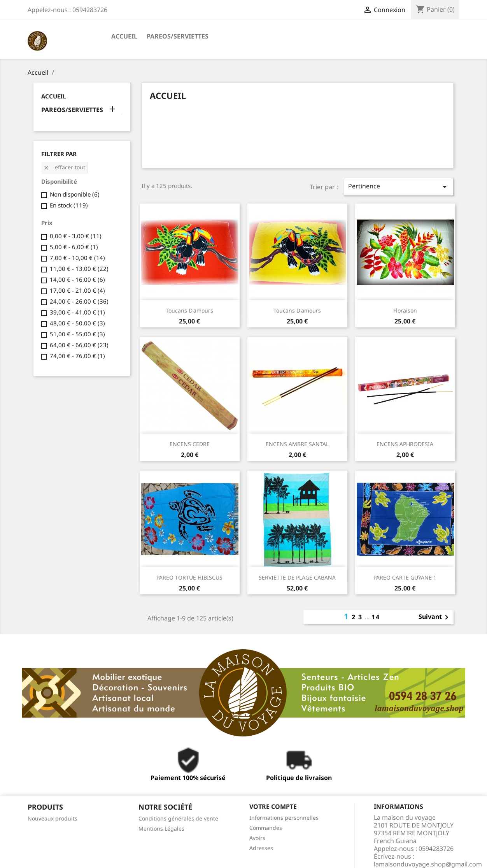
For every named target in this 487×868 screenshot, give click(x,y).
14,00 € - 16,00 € (77, 279)
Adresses (261, 848)
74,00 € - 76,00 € (77, 356)
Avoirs (257, 838)
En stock (69, 205)
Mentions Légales (161, 828)
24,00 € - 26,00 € (79, 301)
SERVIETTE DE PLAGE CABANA (297, 577)
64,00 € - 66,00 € (79, 345)
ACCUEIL (124, 36)
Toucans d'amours (189, 310)
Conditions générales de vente (178, 818)
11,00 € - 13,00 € (79, 269)
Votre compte (273, 807)
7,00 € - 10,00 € (77, 258)
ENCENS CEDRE (190, 444)
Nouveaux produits (53, 818)
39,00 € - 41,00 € (77, 312)
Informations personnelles (284, 818)
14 (376, 617)
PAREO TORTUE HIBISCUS (189, 577)
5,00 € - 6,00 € (74, 247)
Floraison (405, 310)
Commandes (266, 828)
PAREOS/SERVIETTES (178, 36)
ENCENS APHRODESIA (405, 444)
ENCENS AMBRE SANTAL (297, 444)
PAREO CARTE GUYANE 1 (405, 577)
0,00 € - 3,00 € (76, 236)
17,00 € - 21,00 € (77, 290)
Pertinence (399, 187)
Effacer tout (64, 167)
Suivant (435, 617)
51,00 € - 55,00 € (77, 334)
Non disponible (75, 194)
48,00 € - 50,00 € (77, 323)
